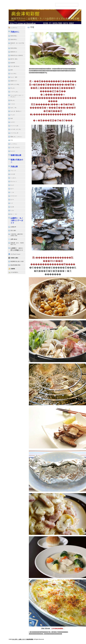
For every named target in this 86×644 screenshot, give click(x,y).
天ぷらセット (14, 181)
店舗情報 (13, 269)
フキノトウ (13, 171)
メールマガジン (14, 272)
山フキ (12, 200)
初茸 (12, 118)
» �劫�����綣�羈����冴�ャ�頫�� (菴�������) (48, 632)
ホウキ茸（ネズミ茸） (16, 129)
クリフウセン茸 (14, 133)
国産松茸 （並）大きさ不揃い (17, 44)
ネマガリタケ (14, 196)
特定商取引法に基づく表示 (17, 261)
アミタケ (13, 115)
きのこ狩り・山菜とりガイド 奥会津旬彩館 (23, 639)
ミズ (12, 203)
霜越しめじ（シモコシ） (17, 137)
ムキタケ (13, 122)
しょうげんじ (14, 144)
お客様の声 (13, 227)
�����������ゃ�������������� (45, 634)
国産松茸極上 (14, 36)
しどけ (12, 210)
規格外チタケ (14, 81)
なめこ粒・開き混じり (16, 111)
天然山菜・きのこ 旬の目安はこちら (17, 244)
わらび (12, 185)
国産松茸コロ (14, 52)
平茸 (12, 140)
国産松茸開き (14, 48)
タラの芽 (13, 174)
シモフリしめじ (14, 92)
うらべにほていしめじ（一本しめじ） (17, 96)
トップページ (14, 28)
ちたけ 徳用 (14, 77)
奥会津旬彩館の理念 (15, 265)
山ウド (12, 189)
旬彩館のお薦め (14, 258)
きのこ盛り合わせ (15, 66)
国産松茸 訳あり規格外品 (17, 55)
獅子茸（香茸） (14, 59)
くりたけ (13, 104)
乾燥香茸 (13, 63)
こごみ (12, 192)
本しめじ (13, 88)
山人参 (12, 207)
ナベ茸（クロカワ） (15, 147)
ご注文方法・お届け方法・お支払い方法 (17, 235)
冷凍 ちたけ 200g (15, 84)
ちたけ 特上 (13, 74)
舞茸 (12, 70)
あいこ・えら (14, 214)
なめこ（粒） (14, 108)
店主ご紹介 (13, 230)
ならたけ (13, 151)
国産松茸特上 (14, 39)
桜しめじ (13, 100)
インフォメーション (15, 254)
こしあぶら (13, 178)
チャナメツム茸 (14, 126)
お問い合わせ (14, 239)
